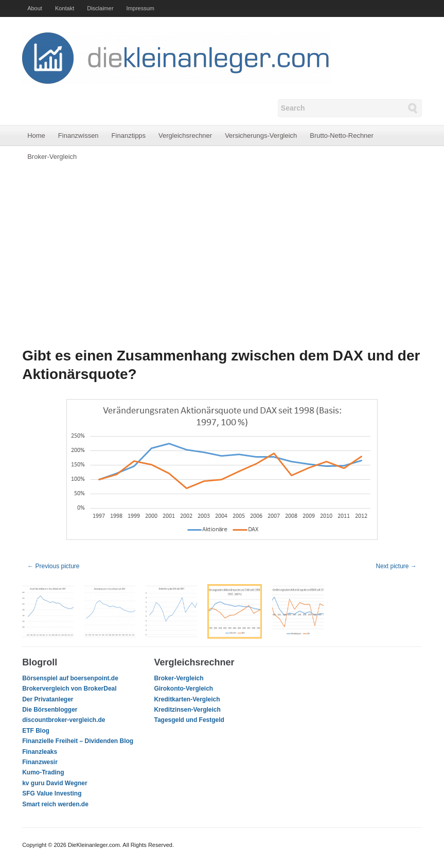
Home (36, 135)
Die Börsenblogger (50, 710)
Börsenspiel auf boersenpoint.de (70, 678)
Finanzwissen (78, 135)
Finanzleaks (40, 752)
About (35, 8)
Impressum (140, 8)
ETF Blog (36, 731)
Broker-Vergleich (52, 157)
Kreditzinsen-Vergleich (187, 710)
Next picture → (396, 566)
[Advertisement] (222, 257)
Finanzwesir (40, 762)
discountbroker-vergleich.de (64, 720)
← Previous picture (53, 566)
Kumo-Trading (43, 772)
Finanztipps (129, 135)
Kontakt (65, 8)
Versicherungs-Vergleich (261, 135)
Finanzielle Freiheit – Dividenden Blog (78, 741)
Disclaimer (100, 8)
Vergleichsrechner (185, 135)
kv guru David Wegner (55, 783)
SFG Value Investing (52, 793)
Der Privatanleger (48, 699)
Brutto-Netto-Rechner (342, 135)
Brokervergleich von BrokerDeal (69, 689)
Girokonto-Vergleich (183, 689)
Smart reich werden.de (55, 804)
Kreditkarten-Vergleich (187, 699)
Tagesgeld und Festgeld (189, 720)
